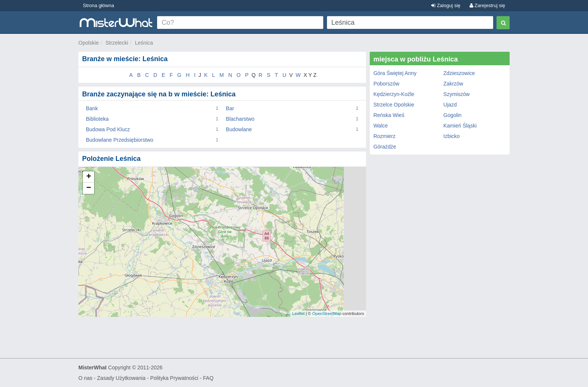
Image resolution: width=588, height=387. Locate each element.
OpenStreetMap (327, 313)
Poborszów (386, 84)
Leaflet (298, 313)
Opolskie (88, 43)
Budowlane (239, 129)
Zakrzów (453, 84)
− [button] (89, 188)
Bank (92, 108)
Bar (230, 108)
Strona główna (98, 5)
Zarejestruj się (487, 5)
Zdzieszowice (459, 73)
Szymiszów (456, 94)
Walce (381, 126)
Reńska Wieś (389, 115)
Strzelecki (117, 43)
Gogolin (452, 115)
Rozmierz (385, 136)
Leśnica (144, 43)
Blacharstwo (240, 119)
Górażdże (385, 147)
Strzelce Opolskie (394, 105)
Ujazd (450, 105)
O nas (85, 378)
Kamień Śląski (460, 126)
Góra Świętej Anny (395, 73)
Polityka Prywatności (174, 378)
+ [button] (89, 177)
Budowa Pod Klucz (108, 129)
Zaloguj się (446, 5)
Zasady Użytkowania (121, 378)
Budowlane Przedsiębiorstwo (120, 140)
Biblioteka (97, 119)
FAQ (208, 378)
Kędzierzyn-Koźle (394, 94)
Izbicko (451, 136)
